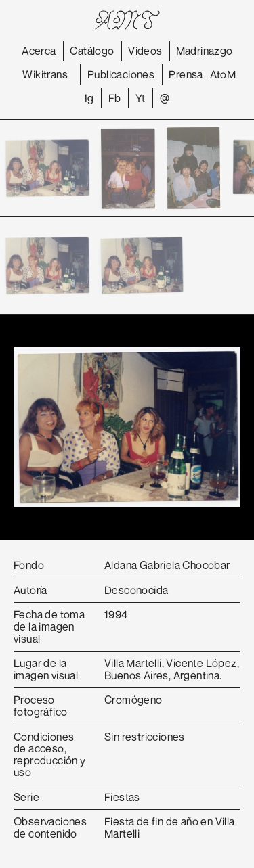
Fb (115, 98)
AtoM (223, 74)
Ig (89, 98)
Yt (141, 98)
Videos (145, 51)
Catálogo (92, 51)
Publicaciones (121, 74)
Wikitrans (45, 74)
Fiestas (122, 797)
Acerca (39, 51)
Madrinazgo (205, 51)
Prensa (186, 74)
